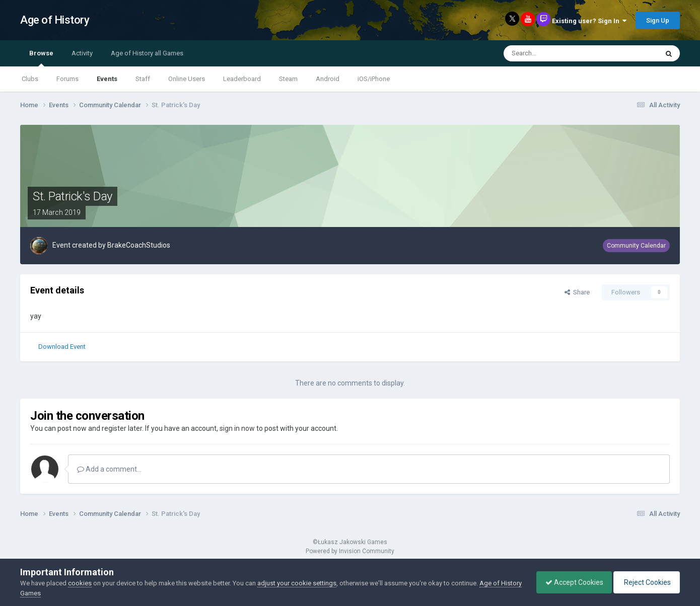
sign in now (237, 428)
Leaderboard (242, 79)
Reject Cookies (645, 582)
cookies (80, 583)
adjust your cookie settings (297, 583)
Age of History (55, 20)
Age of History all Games (147, 53)
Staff (143, 79)
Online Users (187, 79)
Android (328, 79)
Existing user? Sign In (589, 21)
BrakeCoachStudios (139, 245)
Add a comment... (109, 469)
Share (577, 292)
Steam (288, 79)
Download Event (62, 347)
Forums (67, 79)
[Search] (556, 53)
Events (107, 79)
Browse (41, 58)
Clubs (30, 79)
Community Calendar (636, 246)
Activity (82, 53)
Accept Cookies (569, 582)
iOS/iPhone (374, 79)
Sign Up (658, 20)
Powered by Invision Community (350, 551)
